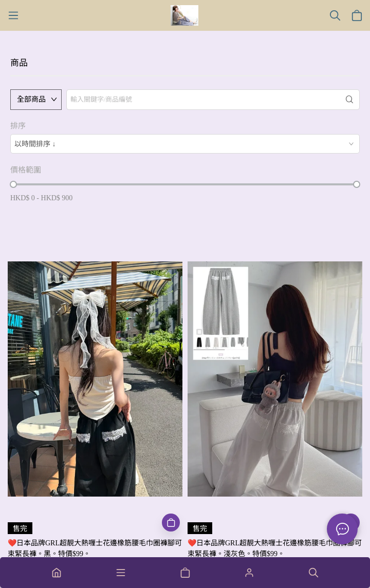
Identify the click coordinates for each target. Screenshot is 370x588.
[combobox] (185, 144)
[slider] (13, 184)
